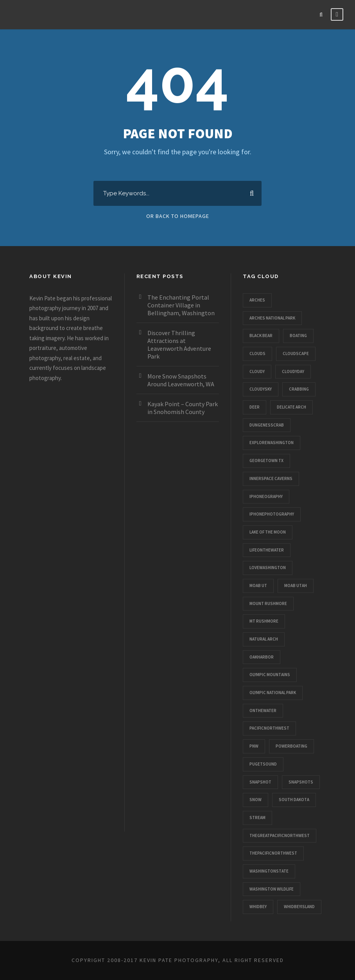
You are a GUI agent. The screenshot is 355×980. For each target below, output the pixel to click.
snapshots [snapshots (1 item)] (301, 782)
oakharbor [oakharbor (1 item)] (262, 657)
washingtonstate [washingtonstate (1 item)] (269, 871)
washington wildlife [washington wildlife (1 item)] (272, 889)
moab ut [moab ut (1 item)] (258, 586)
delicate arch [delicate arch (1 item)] (291, 407)
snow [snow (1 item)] (255, 800)
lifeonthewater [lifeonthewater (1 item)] (267, 550)
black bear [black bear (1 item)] (261, 336)
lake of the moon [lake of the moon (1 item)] (268, 532)
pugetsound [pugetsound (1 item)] (263, 764)
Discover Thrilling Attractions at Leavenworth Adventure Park (179, 345)
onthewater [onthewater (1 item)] (263, 710)
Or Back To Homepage (178, 216)
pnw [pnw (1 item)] (254, 746)
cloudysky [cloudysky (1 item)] (261, 389)
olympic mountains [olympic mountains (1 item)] (270, 675)
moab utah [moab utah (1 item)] (296, 586)
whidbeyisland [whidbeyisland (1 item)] (299, 907)
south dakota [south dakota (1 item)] (294, 800)
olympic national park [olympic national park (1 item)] (273, 693)
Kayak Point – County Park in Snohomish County (183, 408)
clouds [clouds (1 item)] (257, 353)
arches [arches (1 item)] (257, 300)
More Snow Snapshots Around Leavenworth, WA (181, 380)
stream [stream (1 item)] (257, 818)
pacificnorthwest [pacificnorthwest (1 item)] (269, 728)
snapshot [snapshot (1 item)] (260, 782)
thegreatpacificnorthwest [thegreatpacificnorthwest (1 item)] (280, 835)
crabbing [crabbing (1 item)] (299, 389)
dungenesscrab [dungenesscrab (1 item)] (267, 425)
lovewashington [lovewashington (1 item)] (268, 568)
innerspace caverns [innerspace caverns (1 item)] (271, 478)
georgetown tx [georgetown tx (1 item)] (266, 461)
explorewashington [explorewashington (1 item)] (272, 443)
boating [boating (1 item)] (298, 336)
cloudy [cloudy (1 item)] (257, 371)
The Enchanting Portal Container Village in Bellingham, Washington (181, 305)
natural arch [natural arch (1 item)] (264, 639)
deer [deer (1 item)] (255, 407)
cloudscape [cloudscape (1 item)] (296, 353)
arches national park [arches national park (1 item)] (272, 318)
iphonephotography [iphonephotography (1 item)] (272, 514)
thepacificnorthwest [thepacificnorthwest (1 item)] (273, 853)
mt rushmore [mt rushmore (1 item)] (264, 621)
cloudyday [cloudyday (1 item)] (293, 371)
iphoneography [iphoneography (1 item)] (266, 496)
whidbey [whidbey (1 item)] (258, 907)
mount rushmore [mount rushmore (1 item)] (268, 603)
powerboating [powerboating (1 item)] (291, 746)
